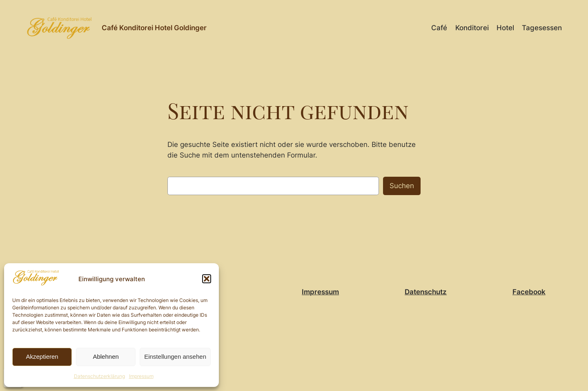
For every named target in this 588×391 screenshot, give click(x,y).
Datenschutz (426, 292)
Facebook (529, 292)
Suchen (402, 186)
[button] (207, 279)
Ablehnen (106, 357)
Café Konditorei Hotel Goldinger (154, 28)
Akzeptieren (42, 357)
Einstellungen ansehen (175, 357)
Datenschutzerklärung (99, 376)
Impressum (141, 376)
